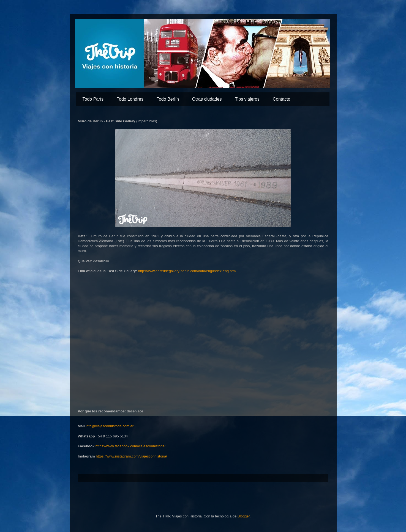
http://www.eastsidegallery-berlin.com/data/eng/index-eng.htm (187, 271)
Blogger (244, 516)
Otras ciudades (207, 99)
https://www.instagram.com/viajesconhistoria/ (131, 456)
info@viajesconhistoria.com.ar (110, 426)
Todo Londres (130, 99)
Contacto (282, 99)
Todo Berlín (168, 99)
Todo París (93, 99)
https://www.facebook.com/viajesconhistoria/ (130, 446)
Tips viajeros (247, 99)
